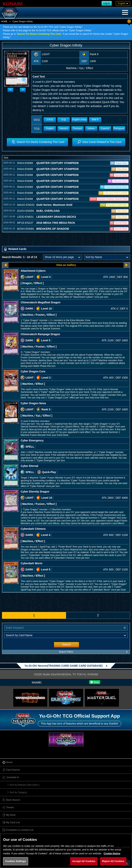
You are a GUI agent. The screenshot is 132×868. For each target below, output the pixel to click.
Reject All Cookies (113, 861)
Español (105, 128)
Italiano (91, 128)
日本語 (50, 120)
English (50, 128)
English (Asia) (79, 120)
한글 (64, 120)
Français (77, 128)
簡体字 (95, 120)
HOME (4, 21)
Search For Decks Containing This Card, (39, 34)
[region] (66, 851)
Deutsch (64, 128)
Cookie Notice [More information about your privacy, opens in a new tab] (112, 853)
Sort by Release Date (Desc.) (25, 785)
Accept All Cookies (84, 861)
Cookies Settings (16, 861)
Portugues (119, 128)
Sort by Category (18, 792)
